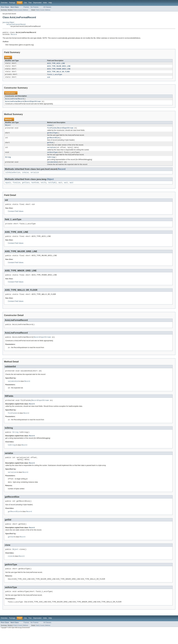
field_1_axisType (55, 76)
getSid (50, 146)
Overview (4, 3)
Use (25, 3)
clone (50, 127)
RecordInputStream (33, 103)
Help (50, 3)
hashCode (35, 187)
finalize (16, 187)
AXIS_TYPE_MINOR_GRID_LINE (59, 70)
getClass (26, 187)
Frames (26, 7)
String (8, 161)
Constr (20, 10)
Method (25, 10)
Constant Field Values (16, 216)
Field (15, 10)
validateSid (52, 166)
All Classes (47, 7)
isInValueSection (13, 177)
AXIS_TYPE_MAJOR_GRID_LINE (59, 67)
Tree (30, 3)
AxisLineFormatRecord (14, 101)
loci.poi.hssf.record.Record (16, 24)
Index (45, 3)
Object (8, 127)
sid (49, 79)
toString (51, 161)
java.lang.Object (8, 22)
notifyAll (52, 187)
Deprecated (37, 3)
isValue (25, 177)
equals (8, 187)
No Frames (35, 7)
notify (44, 187)
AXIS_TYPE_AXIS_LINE (56, 64)
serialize (51, 151)
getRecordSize (53, 141)
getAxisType (52, 135)
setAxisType (52, 156)
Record (14, 35)
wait (60, 187)
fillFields (52, 130)
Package (12, 3)
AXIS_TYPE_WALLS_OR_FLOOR (58, 73)
